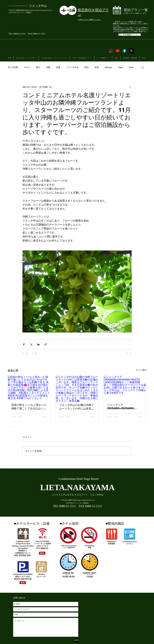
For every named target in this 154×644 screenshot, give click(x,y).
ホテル (27, 67)
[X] (131, 51)
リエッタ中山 (72, 67)
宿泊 (87, 67)
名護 (58, 67)
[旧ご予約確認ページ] (130, 35)
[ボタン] (131, 11)
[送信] (77, 640)
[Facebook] (124, 51)
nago (120, 67)
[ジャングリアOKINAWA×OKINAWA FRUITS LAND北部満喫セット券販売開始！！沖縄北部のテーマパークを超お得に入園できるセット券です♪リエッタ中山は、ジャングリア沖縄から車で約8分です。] (125, 388)
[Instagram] (111, 51)
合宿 (97, 67)
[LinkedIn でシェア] (38, 344)
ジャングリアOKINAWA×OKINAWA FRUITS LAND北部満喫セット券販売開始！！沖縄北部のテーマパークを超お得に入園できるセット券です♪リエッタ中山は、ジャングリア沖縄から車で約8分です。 (124, 407)
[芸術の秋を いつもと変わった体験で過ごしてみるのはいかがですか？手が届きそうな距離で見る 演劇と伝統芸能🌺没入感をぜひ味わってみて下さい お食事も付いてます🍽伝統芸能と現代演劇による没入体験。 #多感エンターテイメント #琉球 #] (29, 388)
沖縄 (48, 67)
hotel (131, 67)
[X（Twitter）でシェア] (31, 344)
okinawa (108, 67)
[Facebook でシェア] (24, 344)
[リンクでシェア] (46, 344)
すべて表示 (141, 370)
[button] (143, 67)
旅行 (38, 67)
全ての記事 (13, 67)
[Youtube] (118, 51)
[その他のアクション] (130, 87)
